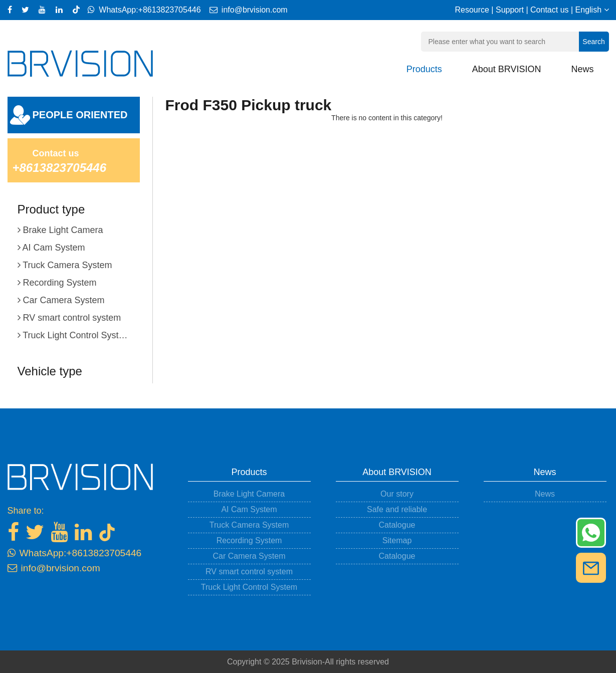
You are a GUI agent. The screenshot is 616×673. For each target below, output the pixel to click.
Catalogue (397, 525)
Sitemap (397, 540)
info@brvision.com (245, 10)
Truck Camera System (249, 525)
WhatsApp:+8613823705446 (144, 10)
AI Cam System (249, 509)
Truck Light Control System (249, 587)
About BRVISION (507, 69)
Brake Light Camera (249, 494)
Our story (397, 494)
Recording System (249, 540)
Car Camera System (249, 556)
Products (424, 69)
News (582, 69)
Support (510, 10)
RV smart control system (249, 572)
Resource (472, 10)
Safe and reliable (397, 509)
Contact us (549, 10)
